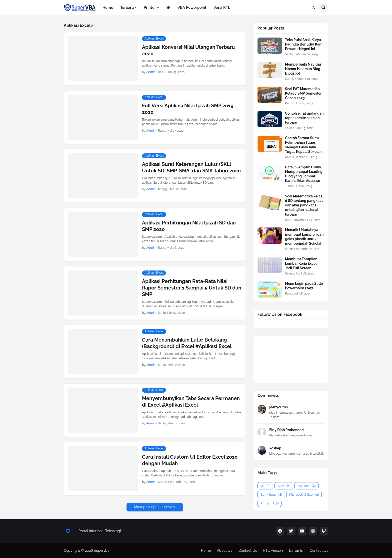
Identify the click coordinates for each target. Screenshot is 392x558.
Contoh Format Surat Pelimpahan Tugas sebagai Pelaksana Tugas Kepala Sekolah (303, 145)
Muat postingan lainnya (153, 507)
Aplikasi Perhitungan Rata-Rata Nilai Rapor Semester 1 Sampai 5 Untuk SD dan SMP (192, 288)
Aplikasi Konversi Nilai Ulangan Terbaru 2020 (188, 50)
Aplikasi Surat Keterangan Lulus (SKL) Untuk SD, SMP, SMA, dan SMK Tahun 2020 (191, 167)
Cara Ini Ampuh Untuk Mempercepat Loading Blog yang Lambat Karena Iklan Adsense (304, 174)
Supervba (102, 550)
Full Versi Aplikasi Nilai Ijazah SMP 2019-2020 (189, 109)
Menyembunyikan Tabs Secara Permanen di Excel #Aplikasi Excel (191, 402)
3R (265, 486)
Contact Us (248, 550)
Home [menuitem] (108, 8)
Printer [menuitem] (150, 8)
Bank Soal (271, 495)
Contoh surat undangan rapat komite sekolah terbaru (304, 118)
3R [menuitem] (168, 8)
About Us (225, 550)
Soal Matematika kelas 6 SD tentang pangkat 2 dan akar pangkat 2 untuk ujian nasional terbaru (304, 205)
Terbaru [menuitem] (127, 8)
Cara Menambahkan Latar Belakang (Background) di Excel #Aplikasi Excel (187, 343)
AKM (284, 486)
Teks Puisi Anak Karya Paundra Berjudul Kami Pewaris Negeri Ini (304, 44)
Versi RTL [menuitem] (222, 8)
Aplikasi (306, 486)
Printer (269, 503)
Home (206, 550)
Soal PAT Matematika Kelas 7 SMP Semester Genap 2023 (303, 93)
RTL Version (273, 550)
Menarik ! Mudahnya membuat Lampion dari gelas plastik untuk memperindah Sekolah (304, 237)
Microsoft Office (304, 495)
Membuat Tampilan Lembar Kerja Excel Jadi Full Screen (301, 263)
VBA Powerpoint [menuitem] (192, 8)
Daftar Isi (296, 550)
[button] (313, 8)
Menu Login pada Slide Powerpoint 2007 (304, 286)
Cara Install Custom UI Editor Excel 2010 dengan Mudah (190, 460)
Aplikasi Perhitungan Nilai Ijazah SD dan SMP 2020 (189, 226)
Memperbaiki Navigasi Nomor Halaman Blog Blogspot (304, 69)
